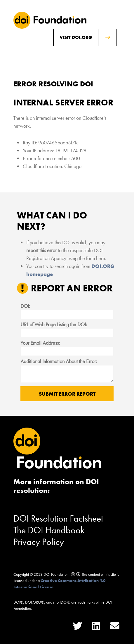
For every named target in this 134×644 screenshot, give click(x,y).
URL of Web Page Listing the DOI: (54, 324)
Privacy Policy (39, 542)
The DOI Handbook (49, 530)
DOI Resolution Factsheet (58, 519)
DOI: (25, 306)
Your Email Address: (40, 343)
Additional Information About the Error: (59, 361)
